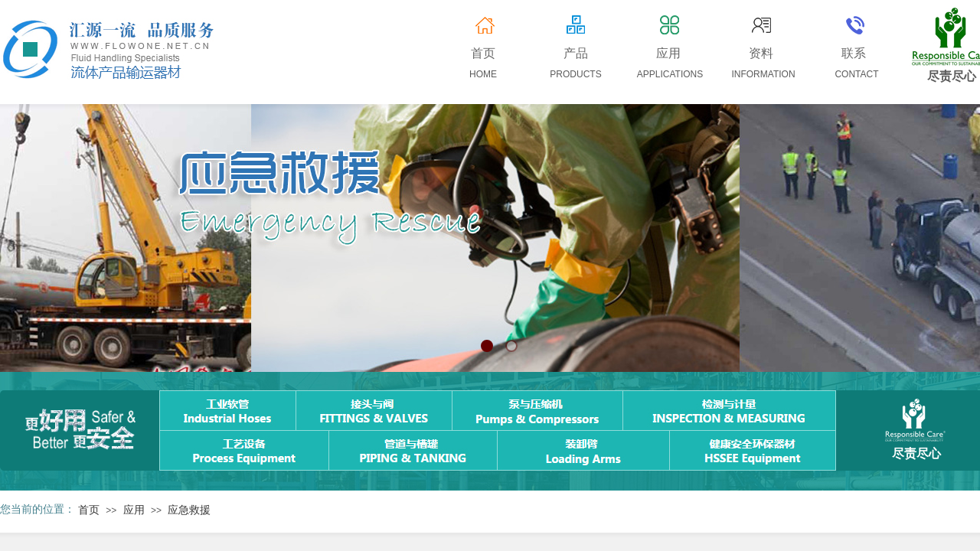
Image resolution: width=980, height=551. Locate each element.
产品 (576, 53)
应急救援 (189, 510)
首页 (89, 510)
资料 (761, 53)
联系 (854, 53)
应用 (134, 510)
